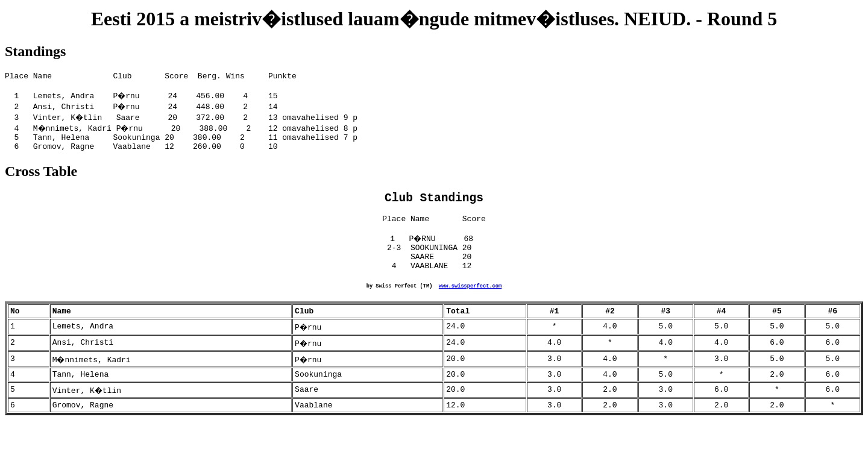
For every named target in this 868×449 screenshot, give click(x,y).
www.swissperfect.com (470, 306)
